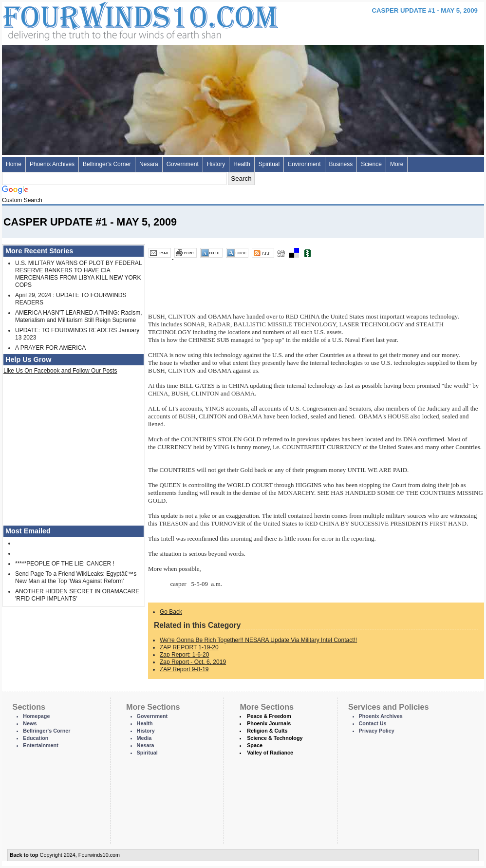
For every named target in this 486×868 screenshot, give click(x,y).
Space (255, 745)
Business (341, 164)
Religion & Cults (267, 731)
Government (183, 164)
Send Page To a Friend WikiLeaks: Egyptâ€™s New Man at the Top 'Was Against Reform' (76, 577)
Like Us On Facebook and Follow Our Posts (60, 371)
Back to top (24, 855)
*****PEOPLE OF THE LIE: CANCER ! (65, 564)
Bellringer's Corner (107, 164)
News (30, 723)
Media (144, 738)
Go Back (171, 612)
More (397, 164)
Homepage (36, 716)
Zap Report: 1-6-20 (184, 655)
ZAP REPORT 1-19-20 (189, 647)
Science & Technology (275, 738)
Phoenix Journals (269, 723)
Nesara (149, 164)
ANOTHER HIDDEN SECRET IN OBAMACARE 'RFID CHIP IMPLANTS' (77, 595)
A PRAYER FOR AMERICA (50, 348)
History (216, 164)
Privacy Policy (377, 731)
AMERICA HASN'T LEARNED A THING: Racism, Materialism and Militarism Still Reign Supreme (79, 316)
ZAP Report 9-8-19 (184, 669)
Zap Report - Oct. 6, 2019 (193, 662)
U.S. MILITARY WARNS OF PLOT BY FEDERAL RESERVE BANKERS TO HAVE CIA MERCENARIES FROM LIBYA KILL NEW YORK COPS (78, 274)
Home (14, 164)
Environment (304, 164)
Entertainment (41, 745)
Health (242, 164)
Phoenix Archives (52, 164)
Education (36, 738)
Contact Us (373, 723)
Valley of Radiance (270, 753)
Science (371, 164)
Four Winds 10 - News (99, 19)
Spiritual (269, 164)
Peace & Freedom (269, 716)
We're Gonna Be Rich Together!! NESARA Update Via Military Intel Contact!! (258, 640)
